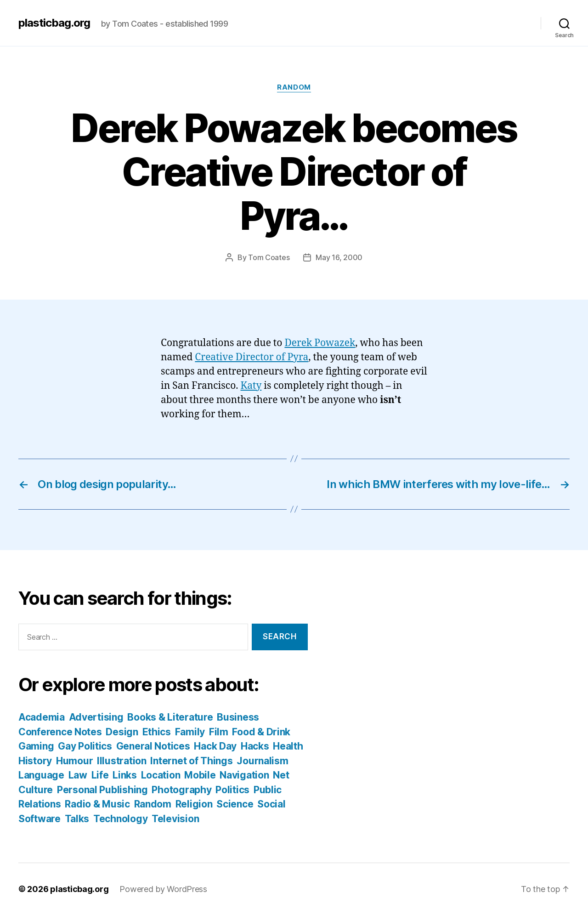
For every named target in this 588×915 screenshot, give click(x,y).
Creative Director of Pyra (252, 357)
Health (288, 746)
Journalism (262, 761)
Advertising (96, 717)
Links (125, 775)
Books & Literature (170, 717)
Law (78, 775)
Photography (181, 790)
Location (161, 775)
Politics (232, 790)
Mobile (200, 775)
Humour (74, 761)
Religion (194, 804)
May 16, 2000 (339, 257)
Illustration (122, 761)
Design (122, 732)
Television (175, 819)
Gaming (36, 746)
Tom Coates (269, 257)
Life (100, 775)
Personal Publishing (102, 790)
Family (190, 732)
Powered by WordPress (163, 889)
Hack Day (215, 746)
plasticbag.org (54, 23)
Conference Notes (60, 732)
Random (294, 87)
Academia (42, 717)
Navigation (244, 775)
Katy (251, 386)
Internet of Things (191, 761)
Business (238, 717)
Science (235, 804)
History (35, 761)
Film (219, 732)
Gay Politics (85, 746)
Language (41, 775)
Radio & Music (97, 804)
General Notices (153, 746)
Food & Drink (261, 732)
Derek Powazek (320, 343)
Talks (77, 819)
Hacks (255, 746)
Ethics (157, 732)
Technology (120, 819)
